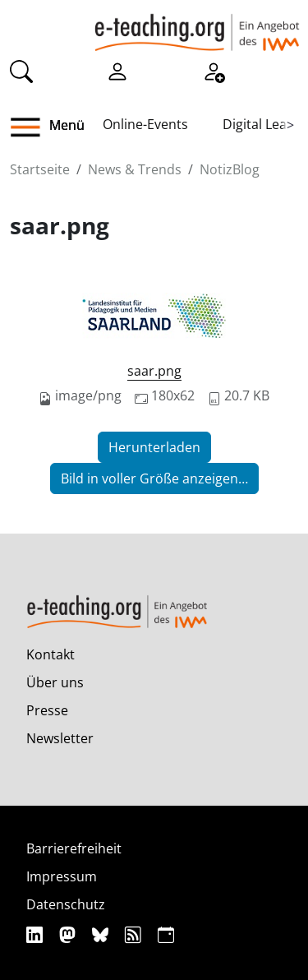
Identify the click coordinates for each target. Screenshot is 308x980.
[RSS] (135, 934)
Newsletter (60, 738)
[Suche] (21, 71)
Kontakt (51, 654)
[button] (32, 127)
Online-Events (145, 124)
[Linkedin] (37, 934)
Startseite (40, 169)
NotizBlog (230, 169)
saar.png (154, 371)
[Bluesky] (102, 934)
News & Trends (135, 169)
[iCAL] (166, 934)
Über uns (55, 682)
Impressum (62, 876)
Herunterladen (154, 447)
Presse (47, 710)
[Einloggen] (117, 71)
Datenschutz (66, 904)
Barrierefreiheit (74, 848)
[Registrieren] (214, 71)
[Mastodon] (69, 934)
